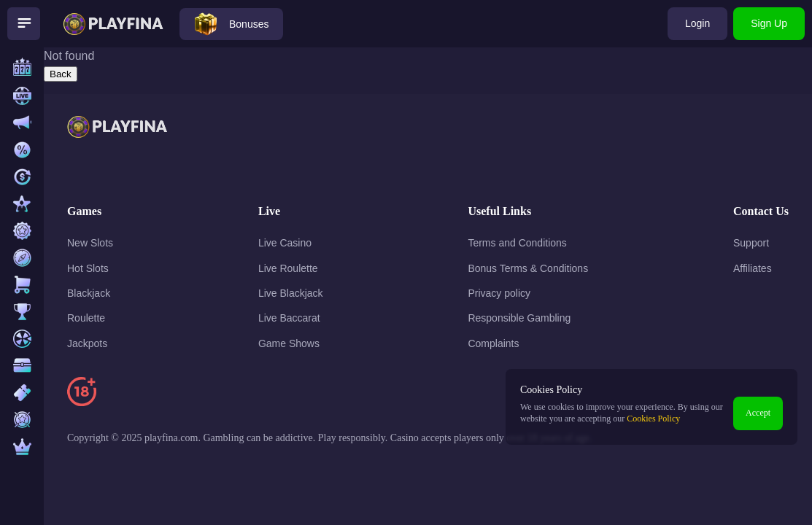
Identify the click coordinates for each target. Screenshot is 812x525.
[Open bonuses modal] (231, 24)
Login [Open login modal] (697, 23)
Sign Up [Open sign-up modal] (769, 23)
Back (61, 74)
